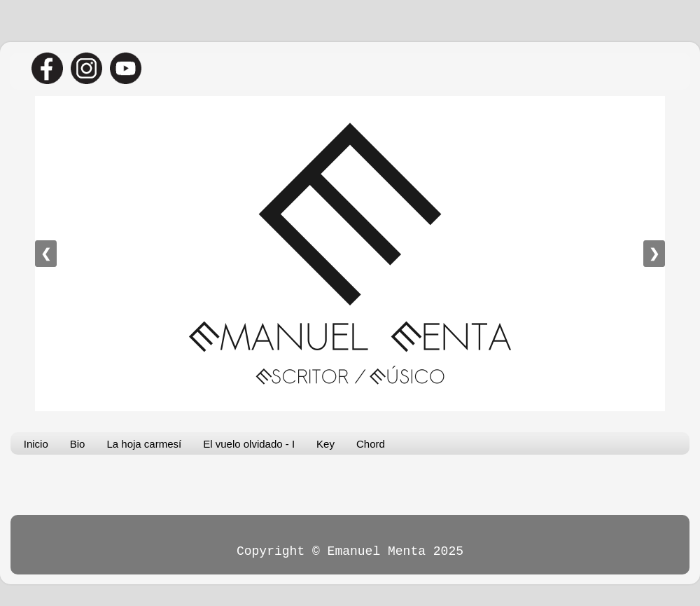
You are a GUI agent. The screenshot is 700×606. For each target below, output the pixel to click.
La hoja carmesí (144, 444)
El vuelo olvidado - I (249, 444)
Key (325, 444)
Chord (371, 444)
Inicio (36, 444)
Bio (78, 444)
